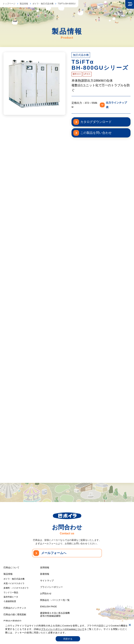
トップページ (9, 4)
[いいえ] (130, 625)
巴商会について (11, 568)
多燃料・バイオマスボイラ (16, 588)
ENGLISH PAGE (49, 607)
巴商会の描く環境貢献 (15, 615)
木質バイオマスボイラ (14, 583)
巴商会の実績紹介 (13, 621)
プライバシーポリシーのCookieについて (63, 629)
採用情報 (45, 568)
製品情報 (24, 4)
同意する (68, 639)
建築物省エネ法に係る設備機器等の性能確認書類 (55, 614)
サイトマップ (47, 581)
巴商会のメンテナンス (15, 608)
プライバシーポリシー (51, 587)
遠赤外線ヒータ (11, 597)
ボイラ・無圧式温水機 (43, 4)
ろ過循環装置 (10, 601)
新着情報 (45, 574)
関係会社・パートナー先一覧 (55, 600)
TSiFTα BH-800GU (67, 4)
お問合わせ (46, 593)
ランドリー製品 (11, 592)
